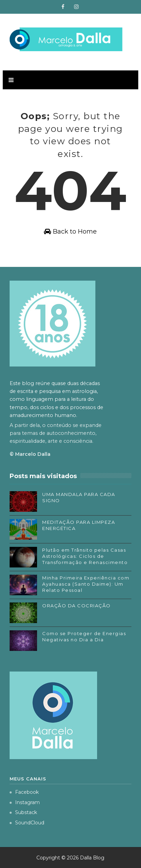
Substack (23, 812)
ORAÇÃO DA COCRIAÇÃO (77, 606)
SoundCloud (27, 823)
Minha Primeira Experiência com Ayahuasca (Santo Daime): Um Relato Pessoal (86, 584)
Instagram (25, 802)
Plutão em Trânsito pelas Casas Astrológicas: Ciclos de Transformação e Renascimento (85, 556)
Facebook (24, 792)
